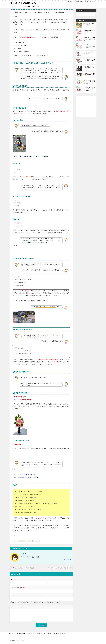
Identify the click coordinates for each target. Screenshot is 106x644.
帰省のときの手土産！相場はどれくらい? (26, 474)
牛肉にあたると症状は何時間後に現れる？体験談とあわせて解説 (89, 75)
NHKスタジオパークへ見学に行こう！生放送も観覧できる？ (89, 68)
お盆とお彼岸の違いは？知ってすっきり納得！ (27, 477)
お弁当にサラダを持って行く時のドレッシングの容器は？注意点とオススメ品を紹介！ (89, 82)
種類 (33, 541)
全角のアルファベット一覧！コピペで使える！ (89, 24)
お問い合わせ (36, 6)
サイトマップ (13, 6)
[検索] (86, 15)
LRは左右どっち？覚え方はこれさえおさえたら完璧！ (89, 53)
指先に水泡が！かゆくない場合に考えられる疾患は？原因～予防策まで (89, 46)
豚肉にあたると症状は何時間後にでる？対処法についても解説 (89, 39)
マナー (23, 541)
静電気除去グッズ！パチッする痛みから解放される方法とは (59, 568)
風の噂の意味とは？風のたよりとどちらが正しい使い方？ (89, 60)
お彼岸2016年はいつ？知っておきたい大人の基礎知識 (33, 157)
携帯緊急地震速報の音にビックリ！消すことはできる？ (22, 568)
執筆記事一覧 (68, 560)
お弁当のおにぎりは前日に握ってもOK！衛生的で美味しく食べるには (89, 89)
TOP (18, 634)
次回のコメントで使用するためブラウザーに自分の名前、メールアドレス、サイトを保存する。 (37, 602)
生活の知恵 (15, 17)
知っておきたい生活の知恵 (23, 3)
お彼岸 (19, 541)
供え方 (28, 541)
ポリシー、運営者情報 (25, 6)
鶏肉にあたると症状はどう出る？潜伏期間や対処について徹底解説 (89, 32)
